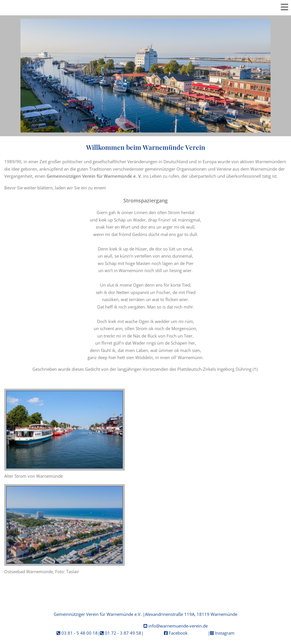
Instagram (225, 633)
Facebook (178, 633)
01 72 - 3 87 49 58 (123, 633)
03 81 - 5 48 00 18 (80, 633)
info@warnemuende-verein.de (178, 626)
